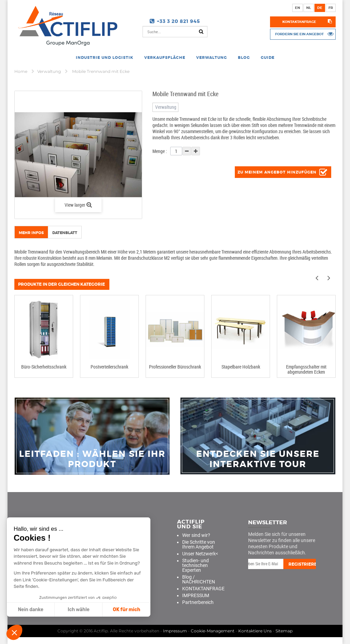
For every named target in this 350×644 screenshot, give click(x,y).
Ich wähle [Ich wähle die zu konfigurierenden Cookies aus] (78, 610)
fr (331, 8)
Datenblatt (65, 233)
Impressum (175, 631)
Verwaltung (50, 71)
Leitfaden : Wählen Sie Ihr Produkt (92, 459)
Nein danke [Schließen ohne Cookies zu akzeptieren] (30, 610)
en (298, 8)
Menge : (160, 151)
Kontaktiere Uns (255, 631)
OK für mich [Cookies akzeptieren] (126, 610)
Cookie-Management (213, 631)
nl (309, 8)
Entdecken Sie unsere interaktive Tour (258, 459)
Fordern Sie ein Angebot (299, 34)
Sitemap (284, 631)
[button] (14, 632)
